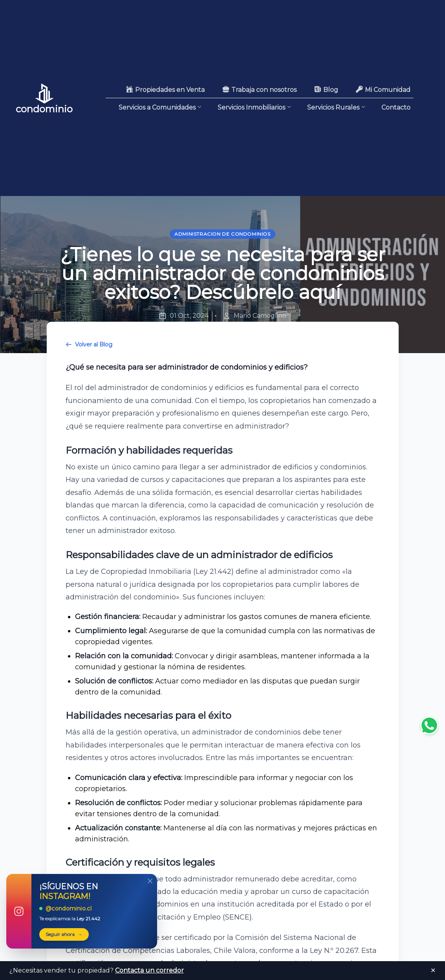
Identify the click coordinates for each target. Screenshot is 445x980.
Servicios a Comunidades (160, 107)
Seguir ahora (64, 934)
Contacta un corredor (149, 970)
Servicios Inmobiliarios (255, 107)
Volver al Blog (89, 344)
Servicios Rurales (336, 108)
